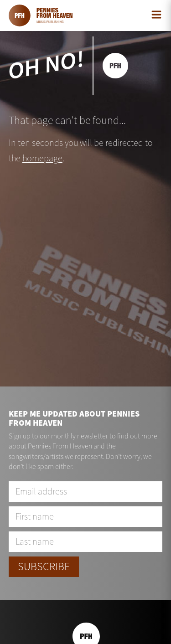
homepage (42, 158)
